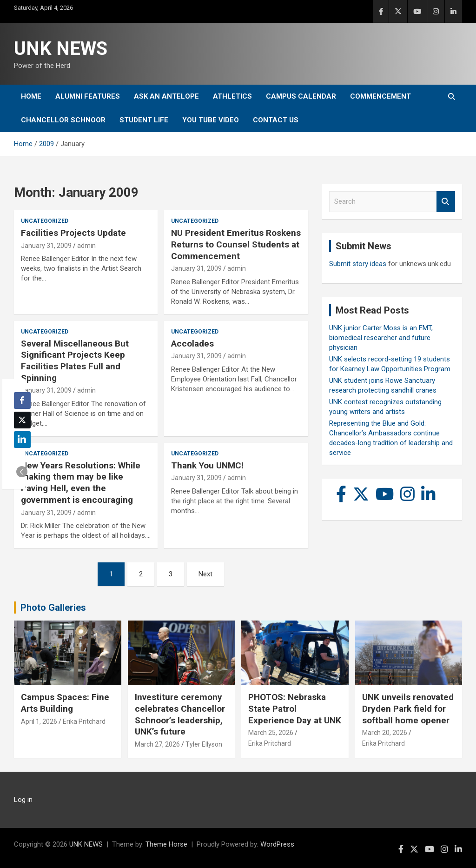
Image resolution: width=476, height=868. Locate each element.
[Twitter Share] (22, 420)
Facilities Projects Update (73, 233)
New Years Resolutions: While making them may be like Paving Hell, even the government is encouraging (81, 483)
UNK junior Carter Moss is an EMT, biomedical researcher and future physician (381, 338)
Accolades (192, 344)
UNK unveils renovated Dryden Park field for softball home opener (408, 708)
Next (205, 574)
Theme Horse (166, 844)
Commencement (380, 96)
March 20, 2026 (385, 733)
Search (446, 202)
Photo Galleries (53, 608)
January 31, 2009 (46, 246)
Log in (23, 800)
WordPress (277, 844)
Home (31, 96)
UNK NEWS (61, 49)
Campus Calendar (301, 96)
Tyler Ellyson (204, 744)
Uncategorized (45, 221)
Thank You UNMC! (207, 465)
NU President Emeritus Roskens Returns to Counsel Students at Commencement (236, 244)
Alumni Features (88, 96)
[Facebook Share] (22, 401)
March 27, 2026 (157, 744)
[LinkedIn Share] (22, 440)
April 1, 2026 (39, 721)
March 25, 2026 (271, 733)
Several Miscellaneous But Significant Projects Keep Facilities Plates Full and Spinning (75, 361)
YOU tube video (211, 120)
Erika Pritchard (84, 721)
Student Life (144, 120)
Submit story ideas (358, 264)
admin (86, 246)
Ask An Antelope (166, 96)
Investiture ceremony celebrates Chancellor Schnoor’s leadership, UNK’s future (180, 714)
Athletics (232, 96)
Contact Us (276, 120)
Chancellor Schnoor (63, 120)
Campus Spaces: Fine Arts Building (65, 703)
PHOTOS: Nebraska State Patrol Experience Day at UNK (295, 708)
